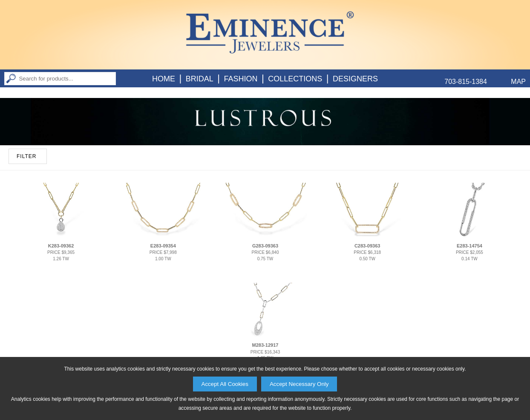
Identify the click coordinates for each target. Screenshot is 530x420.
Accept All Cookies (225, 384)
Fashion (241, 79)
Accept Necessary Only (299, 384)
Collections (295, 79)
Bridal (200, 79)
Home (164, 79)
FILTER (26, 156)
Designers (355, 79)
